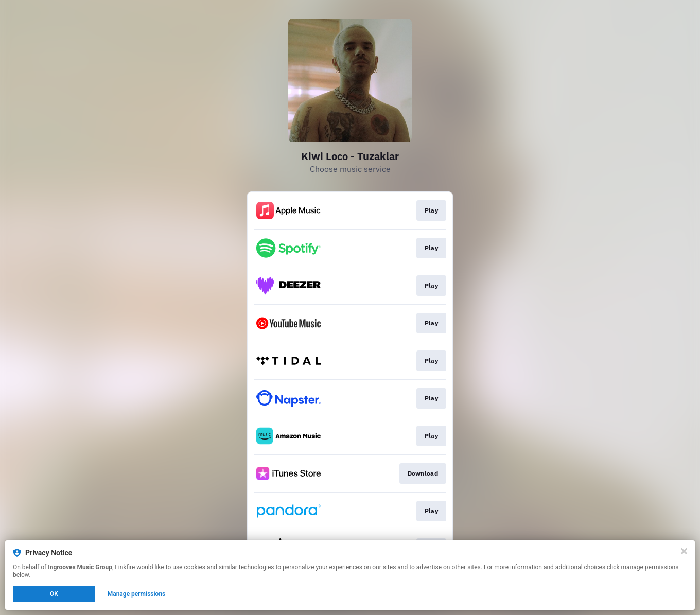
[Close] (684, 551)
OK (54, 594)
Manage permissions (137, 594)
